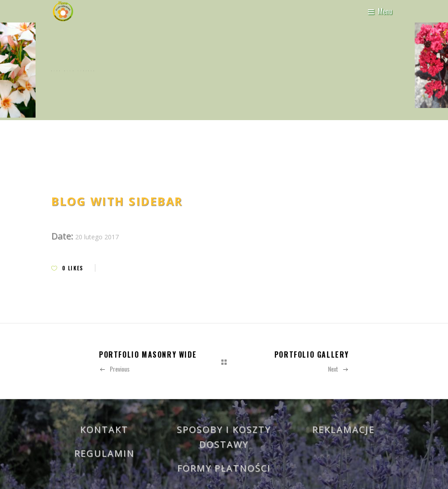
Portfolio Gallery (312, 354)
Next (338, 369)
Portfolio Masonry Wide (148, 354)
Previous (114, 369)
